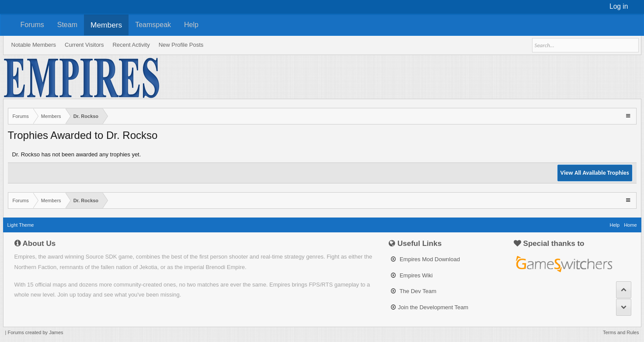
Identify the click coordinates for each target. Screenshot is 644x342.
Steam (67, 25)
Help (191, 25)
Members (106, 25)
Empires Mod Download (425, 259)
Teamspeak (153, 25)
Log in (619, 6)
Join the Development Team (430, 307)
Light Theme (21, 225)
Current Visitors (84, 45)
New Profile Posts (181, 45)
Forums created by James (35, 332)
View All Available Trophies (595, 173)
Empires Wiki (412, 275)
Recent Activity (131, 45)
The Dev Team (414, 291)
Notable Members (34, 45)
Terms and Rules (621, 332)
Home (630, 225)
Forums (32, 25)
